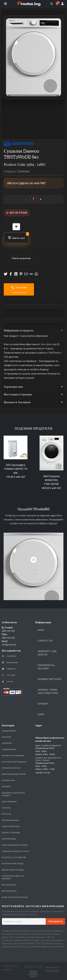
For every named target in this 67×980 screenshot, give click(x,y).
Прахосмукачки (10, 820)
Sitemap (43, 704)
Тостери (6, 808)
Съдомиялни (9, 749)
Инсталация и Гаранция (33, 395)
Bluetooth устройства (14, 857)
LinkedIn (9, 669)
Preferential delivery (46, 667)
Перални (6, 737)
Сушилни (7, 743)
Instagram (10, 662)
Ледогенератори (11, 826)
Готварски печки (11, 768)
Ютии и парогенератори (15, 897)
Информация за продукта (33, 331)
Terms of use (51, 967)
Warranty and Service (47, 653)
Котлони (6, 814)
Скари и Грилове (11, 833)
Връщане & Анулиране (33, 402)
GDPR (41, 714)
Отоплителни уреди (13, 864)
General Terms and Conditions (48, 691)
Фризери (6, 787)
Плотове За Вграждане (14, 762)
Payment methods (50, 679)
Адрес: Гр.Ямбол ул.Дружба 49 (48, 746)
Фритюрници (9, 839)
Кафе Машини (9, 802)
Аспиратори (8, 780)
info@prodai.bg (9, 645)
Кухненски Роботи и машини (13, 877)
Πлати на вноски (21, 258)
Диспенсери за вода (13, 870)
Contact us (45, 641)
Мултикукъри (9, 891)
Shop (41, 630)
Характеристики (33, 387)
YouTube (9, 675)
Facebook (9, 656)
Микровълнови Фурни (14, 774)
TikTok (8, 681)
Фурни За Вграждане (13, 756)
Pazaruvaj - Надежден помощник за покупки (33, 974)
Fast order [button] (19, 288)
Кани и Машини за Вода (15, 845)
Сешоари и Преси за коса (16, 851)
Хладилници (9, 731)
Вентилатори (9, 885)
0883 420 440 (8, 631)
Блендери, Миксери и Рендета (13, 794)
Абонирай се (55, 921)
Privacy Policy (52, 971)
